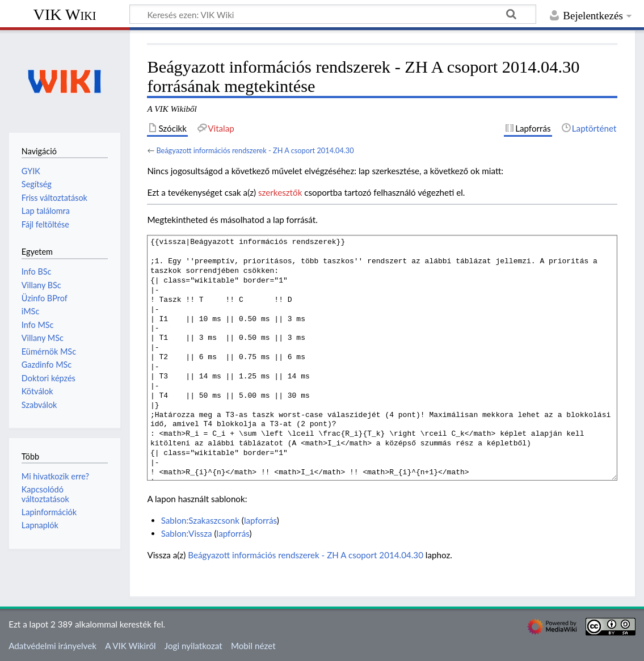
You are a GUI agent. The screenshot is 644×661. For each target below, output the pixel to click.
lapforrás (260, 520)
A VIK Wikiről (130, 646)
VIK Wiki (65, 14)
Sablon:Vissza (187, 533)
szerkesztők (280, 192)
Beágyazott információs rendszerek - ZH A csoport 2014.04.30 (255, 150)
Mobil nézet (253, 646)
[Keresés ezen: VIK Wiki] (333, 14)
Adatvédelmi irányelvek (52, 646)
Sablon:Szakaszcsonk (200, 520)
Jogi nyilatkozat (193, 646)
